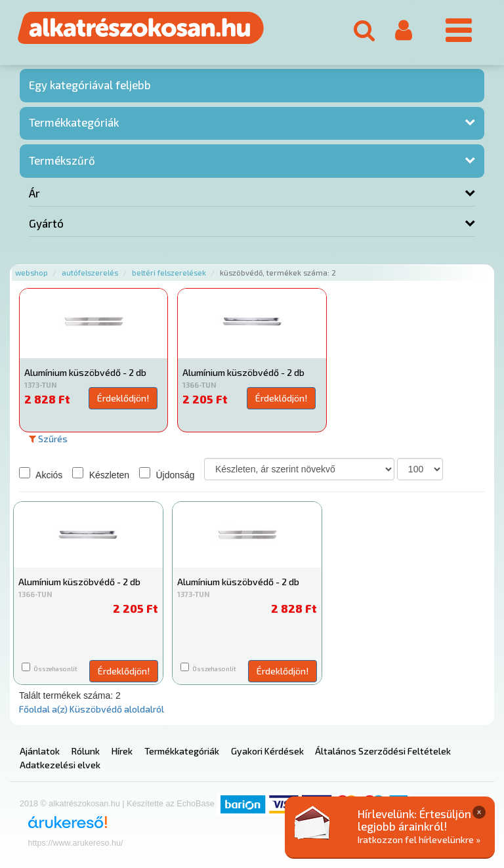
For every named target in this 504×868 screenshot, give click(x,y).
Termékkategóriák (74, 122)
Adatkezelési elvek (60, 765)
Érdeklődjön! (123, 398)
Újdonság (167, 474)
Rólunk (86, 751)
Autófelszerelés (90, 273)
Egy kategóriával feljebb (90, 85)
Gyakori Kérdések (267, 751)
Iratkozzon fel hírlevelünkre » (419, 839)
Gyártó (46, 223)
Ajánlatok (40, 751)
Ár (34, 193)
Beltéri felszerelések (169, 273)
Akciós (41, 474)
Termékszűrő (62, 160)
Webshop (31, 273)
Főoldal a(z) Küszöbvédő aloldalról (92, 709)
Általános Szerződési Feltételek (383, 751)
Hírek (122, 751)
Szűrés (48, 439)
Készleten (101, 474)
